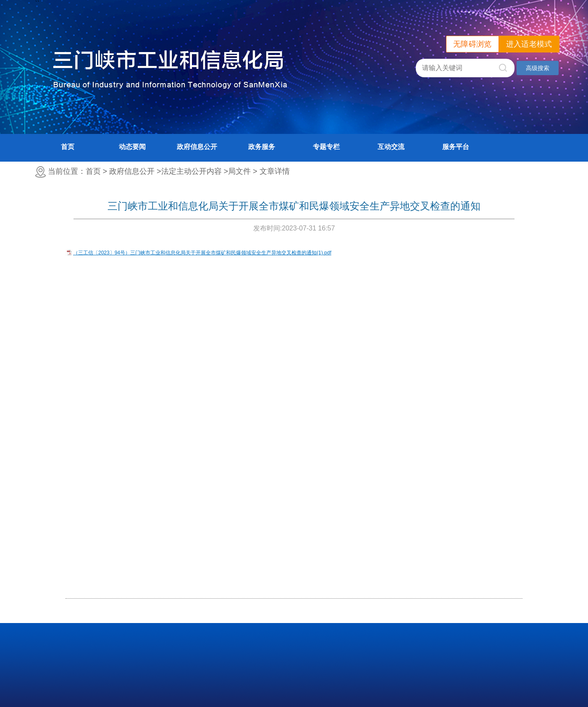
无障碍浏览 (472, 44)
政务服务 (262, 147)
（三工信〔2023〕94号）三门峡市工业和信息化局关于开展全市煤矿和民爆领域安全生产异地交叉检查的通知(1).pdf (202, 253)
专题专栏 (326, 147)
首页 (68, 147)
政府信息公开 (197, 147)
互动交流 (391, 147)
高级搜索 (538, 68)
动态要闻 (132, 147)
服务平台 (456, 147)
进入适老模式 (529, 44)
